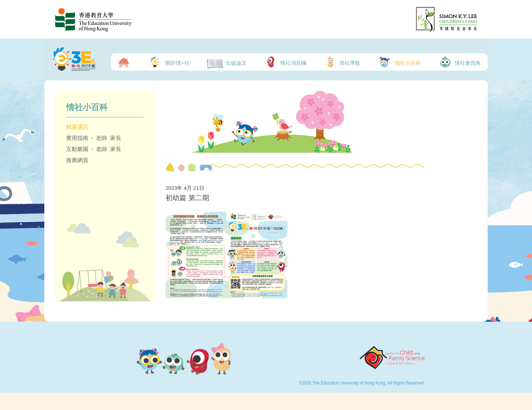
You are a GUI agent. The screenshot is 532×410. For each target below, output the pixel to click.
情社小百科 (399, 62)
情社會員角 (460, 62)
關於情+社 (168, 62)
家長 (116, 138)
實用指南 (77, 138)
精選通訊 (77, 127)
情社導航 (342, 62)
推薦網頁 (77, 160)
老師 (101, 138)
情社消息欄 (285, 62)
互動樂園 (77, 149)
